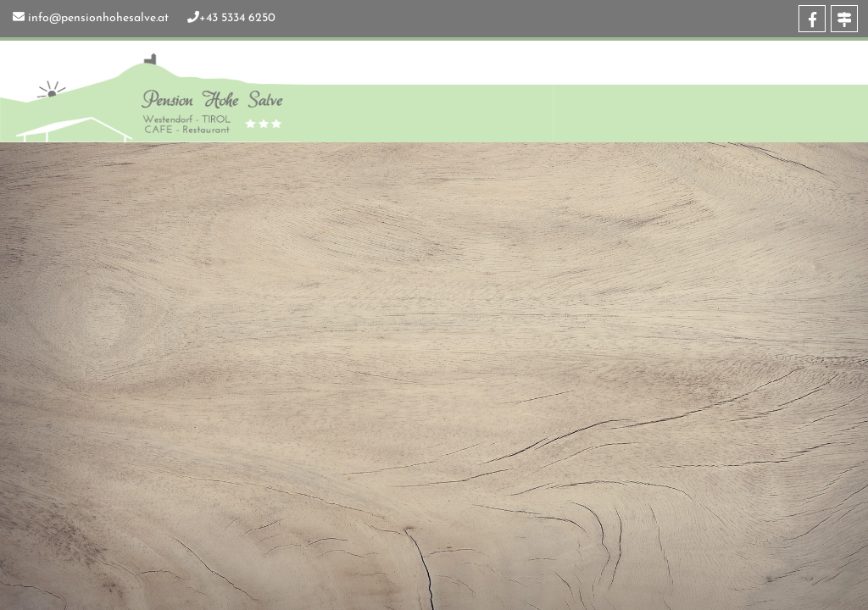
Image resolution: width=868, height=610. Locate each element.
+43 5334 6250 (237, 18)
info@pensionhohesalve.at (98, 18)
